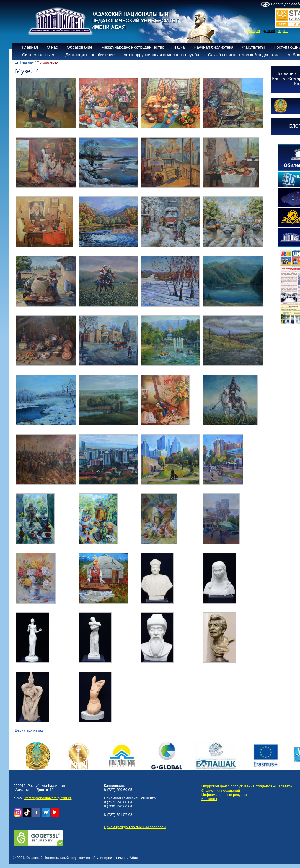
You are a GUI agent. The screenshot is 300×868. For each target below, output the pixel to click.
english (283, 31)
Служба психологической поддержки (243, 55)
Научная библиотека (214, 47)
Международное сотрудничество (133, 47)
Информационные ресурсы (224, 795)
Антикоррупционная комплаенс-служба (161, 55)
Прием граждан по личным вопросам (135, 827)
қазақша (253, 31)
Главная (30, 47)
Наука (179, 47)
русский (269, 31)
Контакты (209, 799)
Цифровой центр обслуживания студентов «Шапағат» (247, 786)
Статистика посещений (221, 791)
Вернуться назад (29, 730)
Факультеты (253, 47)
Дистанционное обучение (90, 55)
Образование (80, 47)
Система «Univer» (39, 55)
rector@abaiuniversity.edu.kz (48, 798)
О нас (52, 47)
